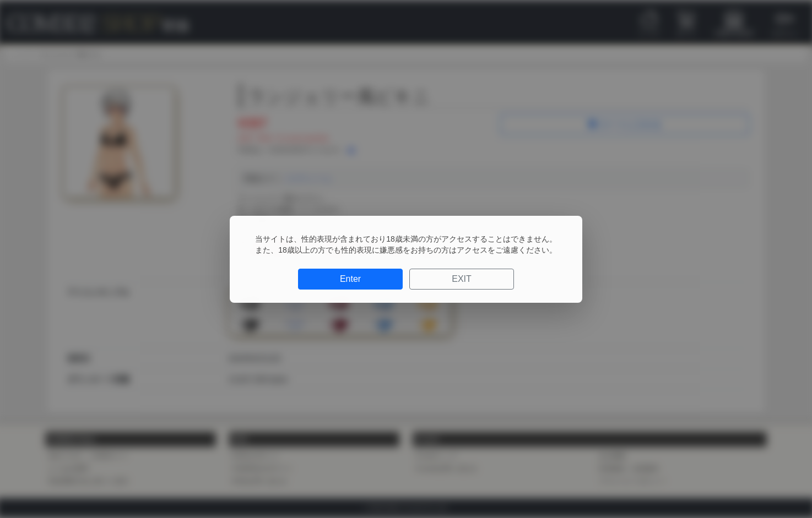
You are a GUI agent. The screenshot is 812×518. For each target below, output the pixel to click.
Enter (350, 279)
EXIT (462, 279)
